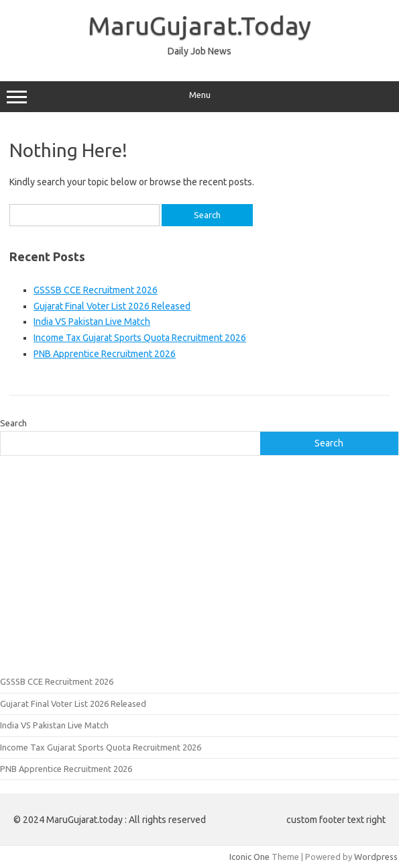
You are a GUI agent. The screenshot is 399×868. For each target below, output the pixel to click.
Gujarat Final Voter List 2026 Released (112, 306)
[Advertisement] (199, 564)
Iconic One (249, 857)
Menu (199, 97)
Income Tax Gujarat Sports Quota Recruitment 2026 (140, 338)
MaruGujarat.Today (199, 26)
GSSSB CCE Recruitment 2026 (96, 290)
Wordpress (376, 857)
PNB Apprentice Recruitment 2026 (105, 354)
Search (13, 423)
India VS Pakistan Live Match (92, 322)
